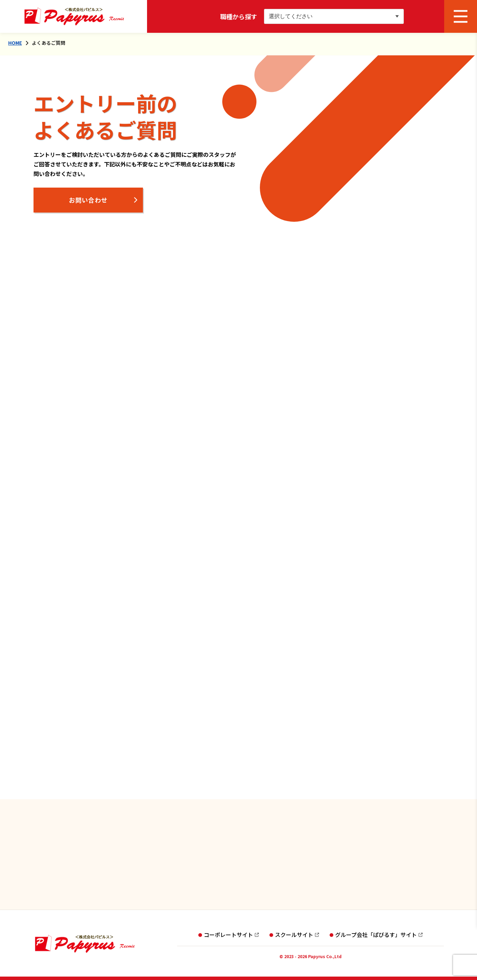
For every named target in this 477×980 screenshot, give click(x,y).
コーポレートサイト (228, 935)
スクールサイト (294, 935)
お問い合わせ (88, 200)
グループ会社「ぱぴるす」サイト (376, 935)
